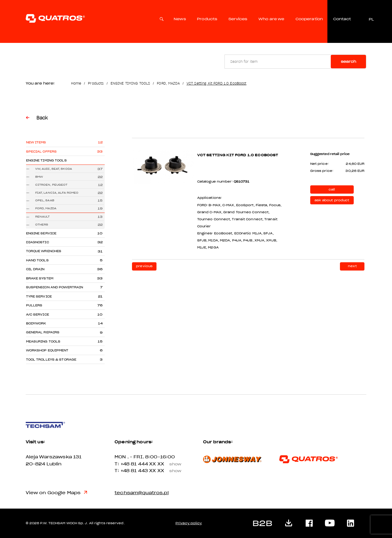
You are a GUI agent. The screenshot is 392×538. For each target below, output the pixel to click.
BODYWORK (36, 323)
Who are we (271, 19)
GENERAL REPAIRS (43, 332)
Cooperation (309, 19)
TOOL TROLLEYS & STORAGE (51, 360)
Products (207, 19)
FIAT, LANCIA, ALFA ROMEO (57, 193)
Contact (342, 19)
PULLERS (34, 305)
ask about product (332, 200)
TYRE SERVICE (39, 296)
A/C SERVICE (38, 314)
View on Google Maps (57, 493)
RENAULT (43, 217)
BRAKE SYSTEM (40, 278)
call (332, 189)
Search (349, 62)
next (352, 266)
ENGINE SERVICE (41, 233)
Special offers (41, 152)
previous (144, 266)
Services (238, 19)
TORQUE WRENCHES (44, 251)
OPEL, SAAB (45, 200)
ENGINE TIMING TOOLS (130, 83)
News (180, 19)
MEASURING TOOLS (43, 341)
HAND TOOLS (37, 260)
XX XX (167, 464)
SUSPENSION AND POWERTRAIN (55, 287)
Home (76, 83)
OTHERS (42, 225)
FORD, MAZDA (168, 83)
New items (36, 142)
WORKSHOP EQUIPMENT (47, 350)
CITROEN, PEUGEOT (51, 185)
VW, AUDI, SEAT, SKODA (54, 169)
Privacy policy (189, 523)
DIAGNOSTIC (38, 242)
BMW (39, 177)
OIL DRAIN (35, 269)
